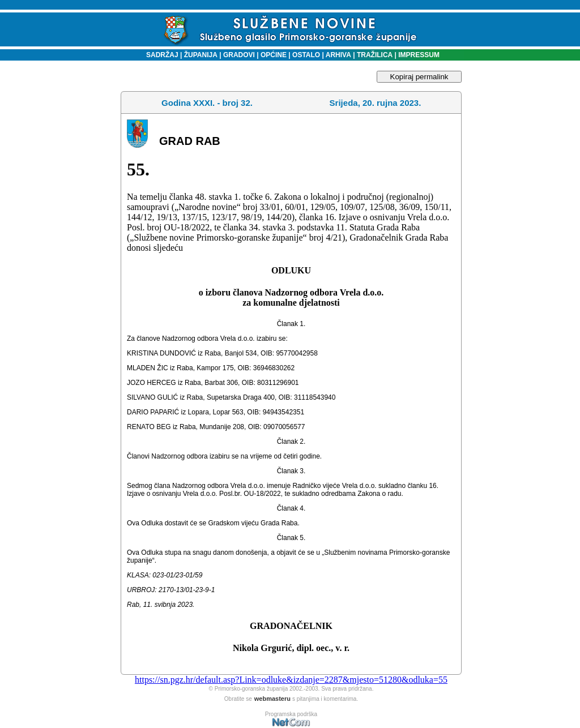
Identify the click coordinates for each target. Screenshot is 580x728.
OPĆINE (274, 55)
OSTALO (306, 55)
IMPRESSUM (419, 55)
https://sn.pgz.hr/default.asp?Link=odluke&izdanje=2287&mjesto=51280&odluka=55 (291, 680)
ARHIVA (338, 55)
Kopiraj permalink (419, 77)
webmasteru (272, 699)
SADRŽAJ (159, 55)
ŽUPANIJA (201, 55)
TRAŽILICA (374, 55)
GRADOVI (239, 55)
